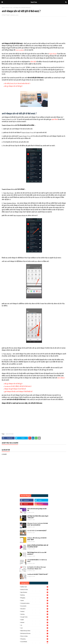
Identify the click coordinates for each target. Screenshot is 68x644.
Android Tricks (9, 8)
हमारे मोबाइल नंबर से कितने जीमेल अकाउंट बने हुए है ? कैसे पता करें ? (38, 517)
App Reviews (34, 592)
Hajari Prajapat (6, 15)
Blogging (34, 598)
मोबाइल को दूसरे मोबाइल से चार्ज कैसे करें (15, 389)
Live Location (20, 50)
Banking (34, 595)
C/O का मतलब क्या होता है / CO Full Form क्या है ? (37, 561)
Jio (34, 625)
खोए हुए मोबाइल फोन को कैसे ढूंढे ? (14, 86)
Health (34, 620)
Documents (34, 606)
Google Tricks (34, 617)
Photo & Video (34, 636)
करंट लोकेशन (61, 378)
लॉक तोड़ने (33, 62)
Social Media (34, 642)
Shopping (34, 639)
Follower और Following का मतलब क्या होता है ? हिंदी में (37, 539)
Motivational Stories (34, 633)
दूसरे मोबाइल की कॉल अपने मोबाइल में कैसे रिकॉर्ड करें (18, 392)
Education (34, 609)
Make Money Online (34, 631)
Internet (34, 622)
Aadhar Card (34, 587)
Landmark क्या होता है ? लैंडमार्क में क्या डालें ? (38, 574)
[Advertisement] (34, 31)
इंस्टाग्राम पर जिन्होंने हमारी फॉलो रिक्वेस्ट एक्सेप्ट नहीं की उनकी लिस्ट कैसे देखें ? (38, 546)
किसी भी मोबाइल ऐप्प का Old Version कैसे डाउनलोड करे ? (37, 553)
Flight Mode (53, 54)
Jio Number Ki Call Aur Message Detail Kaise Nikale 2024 (37, 568)
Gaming (34, 614)
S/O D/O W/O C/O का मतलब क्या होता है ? (37, 531)
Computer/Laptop (34, 603)
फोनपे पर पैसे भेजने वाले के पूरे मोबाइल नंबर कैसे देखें (37, 510)
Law (34, 628)
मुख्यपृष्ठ (3, 8)
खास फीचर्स (55, 119)
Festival (34, 611)
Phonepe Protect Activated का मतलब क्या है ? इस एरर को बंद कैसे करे (38, 524)
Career (34, 601)
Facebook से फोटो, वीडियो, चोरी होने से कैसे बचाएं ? (18, 386)
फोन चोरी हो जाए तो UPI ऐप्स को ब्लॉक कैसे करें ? (17, 84)
